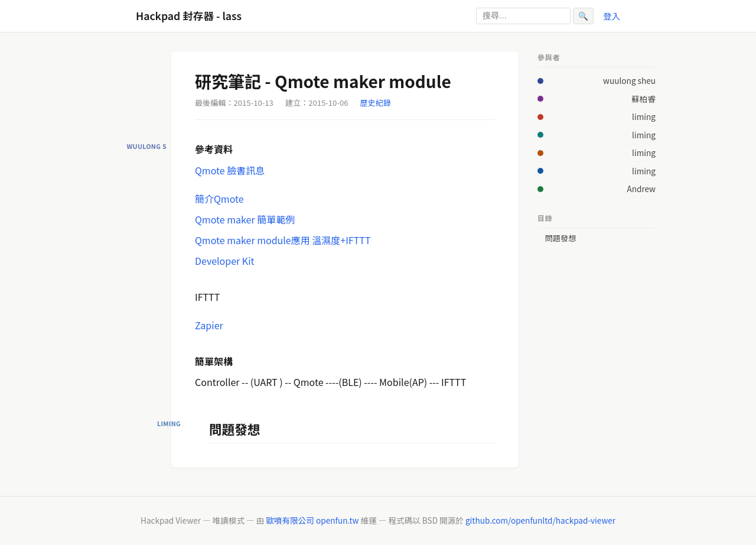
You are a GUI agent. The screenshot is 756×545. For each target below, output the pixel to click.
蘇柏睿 (643, 99)
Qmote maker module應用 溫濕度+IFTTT (283, 240)
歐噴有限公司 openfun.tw (312, 520)
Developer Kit (225, 261)
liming (644, 116)
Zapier (209, 325)
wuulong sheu (629, 80)
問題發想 (561, 238)
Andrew (641, 189)
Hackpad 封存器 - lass (189, 16)
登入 (612, 16)
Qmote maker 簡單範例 (245, 219)
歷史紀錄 (376, 103)
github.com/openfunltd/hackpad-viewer (540, 520)
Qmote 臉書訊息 (230, 170)
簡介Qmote (219, 199)
